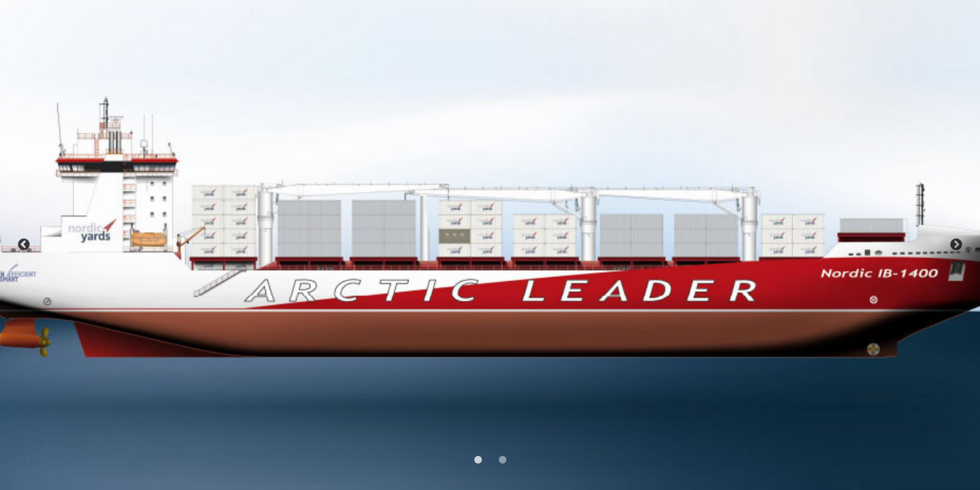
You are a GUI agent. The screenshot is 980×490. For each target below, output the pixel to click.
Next (956, 245)
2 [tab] (501, 459)
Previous (24, 245)
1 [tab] (476, 459)
